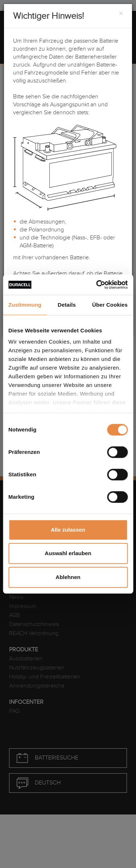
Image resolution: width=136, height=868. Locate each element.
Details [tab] (67, 305)
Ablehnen (68, 577)
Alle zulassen (68, 530)
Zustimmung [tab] (25, 305)
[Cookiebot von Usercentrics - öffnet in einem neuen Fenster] (97, 285)
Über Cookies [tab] (110, 305)
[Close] (121, 14)
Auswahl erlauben (68, 553)
